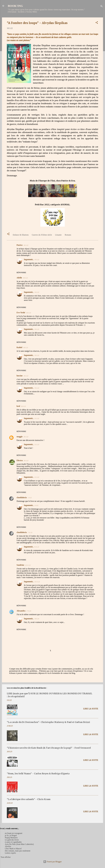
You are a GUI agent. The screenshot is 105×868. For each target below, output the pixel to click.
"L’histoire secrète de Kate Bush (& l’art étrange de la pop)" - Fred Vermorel (49, 748)
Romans (68, 235)
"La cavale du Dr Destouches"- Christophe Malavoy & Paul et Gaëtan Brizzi (48, 722)
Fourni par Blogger (52, 862)
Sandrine (20, 565)
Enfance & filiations (21, 235)
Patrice (20, 245)
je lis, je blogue (11, 835)
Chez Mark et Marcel (13, 849)
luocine (20, 376)
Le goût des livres (12, 840)
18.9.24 (37, 619)
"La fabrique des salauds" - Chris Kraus (29, 799)
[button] (97, 23)
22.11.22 (28, 565)
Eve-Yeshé (21, 313)
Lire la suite (91, 709)
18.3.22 (26, 245)
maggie (20, 437)
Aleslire (8, 846)
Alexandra (21, 611)
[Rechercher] (102, 7)
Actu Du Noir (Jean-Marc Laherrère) (19, 844)
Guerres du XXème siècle (42, 235)
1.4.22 (30, 498)
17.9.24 (29, 611)
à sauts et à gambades (13, 842)
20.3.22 (23, 406)
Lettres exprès (10, 853)
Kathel (19, 347)
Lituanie (58, 235)
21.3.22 (37, 418)
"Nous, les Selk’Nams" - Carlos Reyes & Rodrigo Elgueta (38, 774)
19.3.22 (37, 260)
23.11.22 (37, 582)
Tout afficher (6, 857)
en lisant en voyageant (14, 833)
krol (18, 406)
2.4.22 (36, 505)
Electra (20, 460)
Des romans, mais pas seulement (18, 851)
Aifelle (19, 278)
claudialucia (22, 497)
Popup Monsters (11, 838)
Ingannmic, (29, 259)
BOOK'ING (15, 6)
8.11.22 (37, 547)
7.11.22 (30, 532)
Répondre (21, 273)
